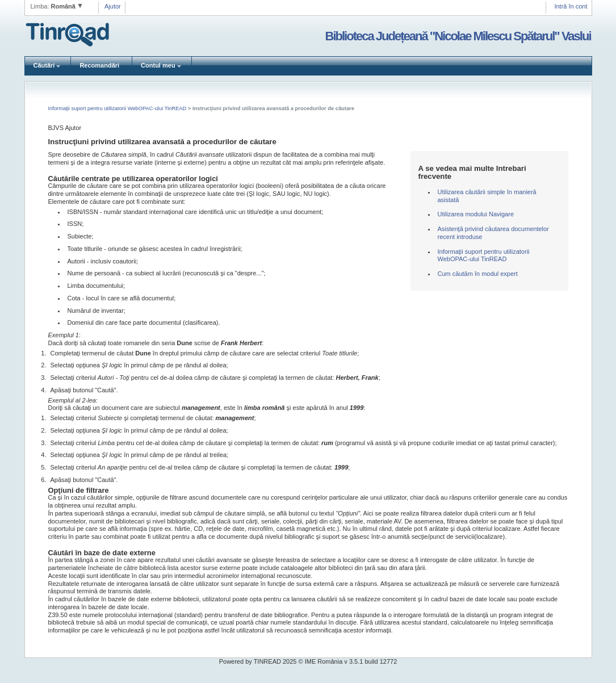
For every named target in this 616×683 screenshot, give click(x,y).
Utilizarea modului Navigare (476, 214)
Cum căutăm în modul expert (478, 274)
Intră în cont (571, 6)
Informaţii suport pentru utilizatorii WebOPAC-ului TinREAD (118, 108)
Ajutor (113, 6)
